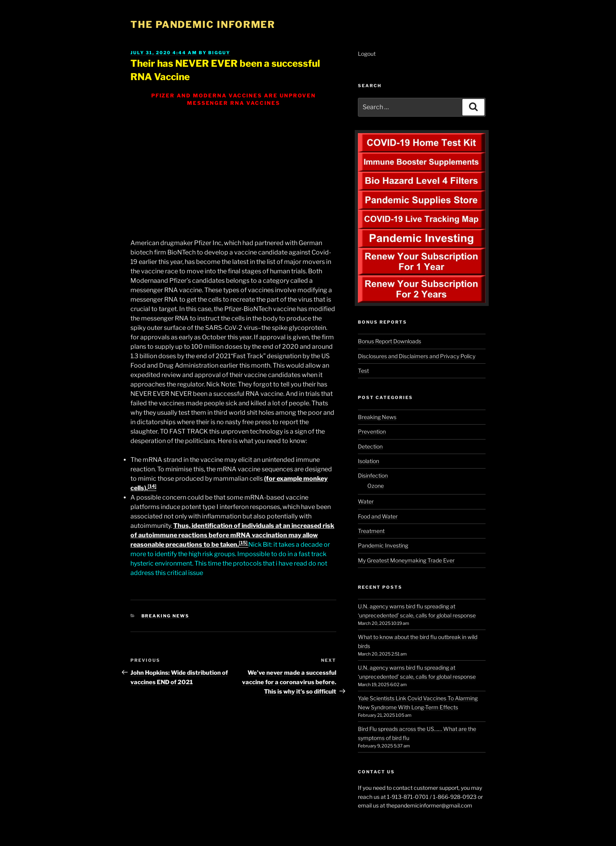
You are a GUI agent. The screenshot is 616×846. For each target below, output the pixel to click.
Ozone (376, 486)
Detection (370, 446)
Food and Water (378, 516)
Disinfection (373, 475)
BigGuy (219, 53)
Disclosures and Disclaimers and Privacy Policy (417, 356)
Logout (367, 54)
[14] (152, 486)
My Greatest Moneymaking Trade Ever (406, 560)
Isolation (368, 461)
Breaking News (166, 616)
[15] (244, 543)
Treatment (371, 531)
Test (363, 371)
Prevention (372, 431)
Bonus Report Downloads (390, 341)
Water (366, 501)
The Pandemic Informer (203, 25)
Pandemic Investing (383, 545)
